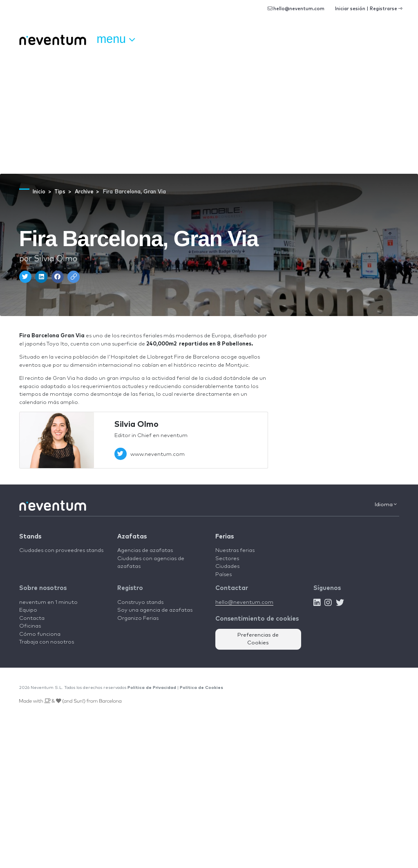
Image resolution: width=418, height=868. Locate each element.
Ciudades (227, 566)
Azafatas (132, 537)
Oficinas (30, 626)
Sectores (227, 559)
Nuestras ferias (235, 551)
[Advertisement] (209, 112)
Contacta (32, 618)
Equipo (28, 610)
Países (224, 575)
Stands (30, 537)
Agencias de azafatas (145, 551)
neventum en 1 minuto (48, 602)
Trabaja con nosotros (47, 642)
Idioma (386, 505)
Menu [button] (116, 39)
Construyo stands (140, 602)
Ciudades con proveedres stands (61, 551)
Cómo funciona (40, 634)
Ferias (225, 537)
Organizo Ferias (138, 618)
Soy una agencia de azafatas (155, 610)
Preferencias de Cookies (258, 639)
